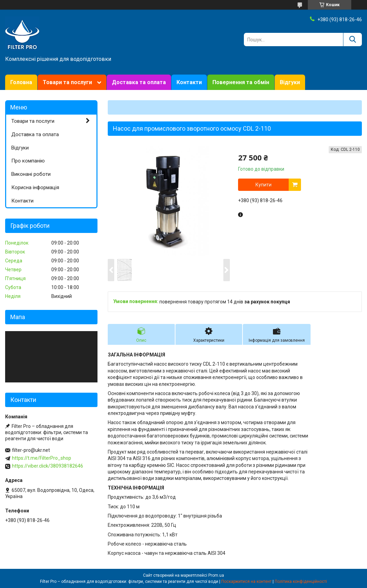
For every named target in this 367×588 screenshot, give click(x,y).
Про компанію (28, 161)
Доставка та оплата (139, 82)
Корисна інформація (35, 187)
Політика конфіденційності (301, 582)
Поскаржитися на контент (246, 582)
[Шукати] (352, 40)
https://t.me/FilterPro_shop (42, 458)
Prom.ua (216, 575)
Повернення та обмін (241, 82)
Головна (21, 82)
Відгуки (290, 82)
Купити (264, 185)
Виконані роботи (31, 174)
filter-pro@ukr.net (31, 450)
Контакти (189, 82)
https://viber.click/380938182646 (48, 466)
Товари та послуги (67, 82)
